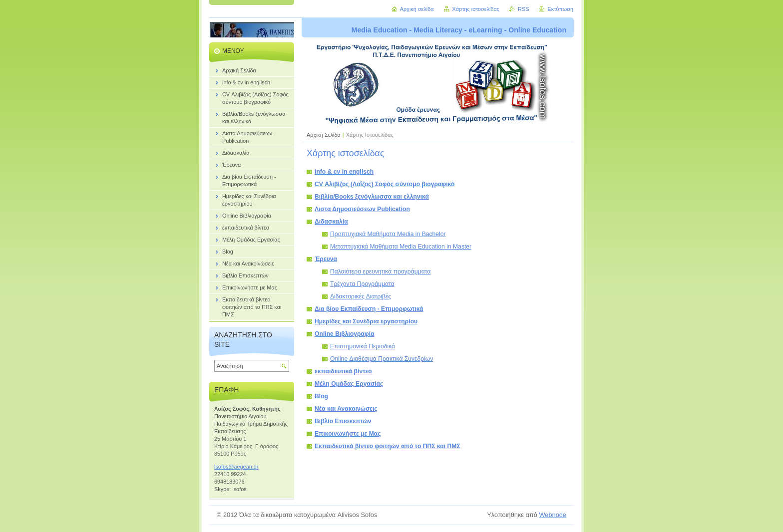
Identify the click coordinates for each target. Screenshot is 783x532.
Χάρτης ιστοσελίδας (476, 9)
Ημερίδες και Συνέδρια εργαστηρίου (366, 321)
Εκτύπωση (560, 9)
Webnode (553, 515)
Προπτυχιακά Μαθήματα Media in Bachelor (388, 234)
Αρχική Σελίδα (324, 135)
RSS (523, 9)
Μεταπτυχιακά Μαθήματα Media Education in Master (401, 247)
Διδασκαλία (331, 222)
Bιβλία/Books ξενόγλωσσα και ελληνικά (372, 197)
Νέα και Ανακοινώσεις (346, 409)
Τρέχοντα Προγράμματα (362, 284)
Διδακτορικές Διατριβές (361, 296)
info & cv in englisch (344, 172)
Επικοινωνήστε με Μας (348, 434)
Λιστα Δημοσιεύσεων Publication (362, 209)
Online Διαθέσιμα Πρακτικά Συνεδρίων (382, 359)
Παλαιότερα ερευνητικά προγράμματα (380, 271)
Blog (321, 396)
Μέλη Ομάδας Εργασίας (349, 384)
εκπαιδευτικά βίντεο (343, 371)
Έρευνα (326, 259)
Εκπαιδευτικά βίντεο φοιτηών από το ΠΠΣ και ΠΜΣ (388, 446)
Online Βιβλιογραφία (345, 334)
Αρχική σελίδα (417, 9)
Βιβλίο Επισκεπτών (343, 421)
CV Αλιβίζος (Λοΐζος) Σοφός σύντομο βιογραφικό (385, 184)
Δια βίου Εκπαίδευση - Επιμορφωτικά (369, 309)
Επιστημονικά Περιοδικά (363, 346)
